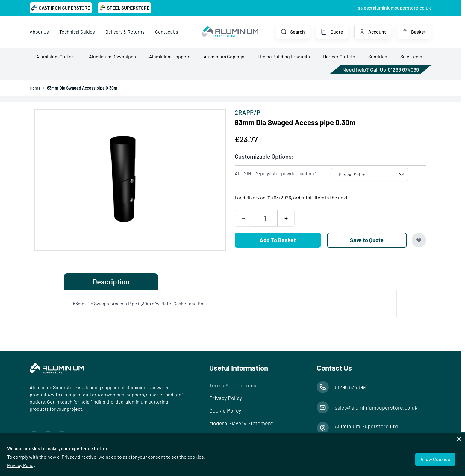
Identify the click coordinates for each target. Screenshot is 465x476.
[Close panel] (459, 439)
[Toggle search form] (293, 32)
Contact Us (167, 32)
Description (111, 282)
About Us (39, 32)
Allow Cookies (435, 459)
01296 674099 (403, 69)
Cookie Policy (225, 410)
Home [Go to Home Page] (35, 88)
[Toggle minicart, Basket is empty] (414, 32)
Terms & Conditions (233, 385)
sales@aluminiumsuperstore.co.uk (394, 8)
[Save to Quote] (367, 240)
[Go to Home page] (230, 32)
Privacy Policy (21, 465)
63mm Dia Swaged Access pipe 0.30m (82, 88)
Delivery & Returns (125, 32)
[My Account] (373, 32)
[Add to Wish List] (419, 240)
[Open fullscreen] (130, 180)
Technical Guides (77, 32)
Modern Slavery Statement (241, 423)
